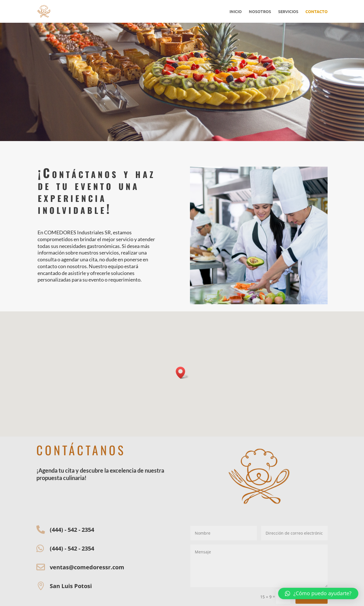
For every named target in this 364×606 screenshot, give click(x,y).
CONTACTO (317, 12)
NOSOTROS (260, 12)
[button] (318, 593)
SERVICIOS (288, 12)
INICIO (236, 12)
